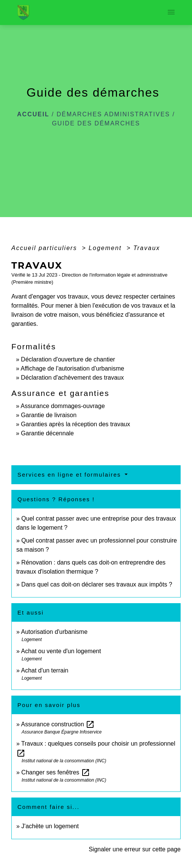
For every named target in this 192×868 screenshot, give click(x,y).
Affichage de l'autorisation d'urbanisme (72, 368)
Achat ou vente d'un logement (61, 651)
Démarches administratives (114, 114)
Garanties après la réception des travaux (75, 424)
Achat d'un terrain (44, 670)
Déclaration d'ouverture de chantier (68, 359)
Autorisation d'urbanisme (54, 632)
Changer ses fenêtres (55, 772)
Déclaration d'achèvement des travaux (72, 378)
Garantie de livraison (49, 415)
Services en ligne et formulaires (70, 475)
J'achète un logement (50, 826)
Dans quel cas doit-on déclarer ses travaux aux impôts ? (97, 584)
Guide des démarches (96, 123)
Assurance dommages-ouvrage (62, 406)
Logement (106, 248)
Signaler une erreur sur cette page (135, 849)
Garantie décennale (47, 433)
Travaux (147, 248)
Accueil (33, 114)
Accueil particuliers (45, 248)
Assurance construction (58, 724)
